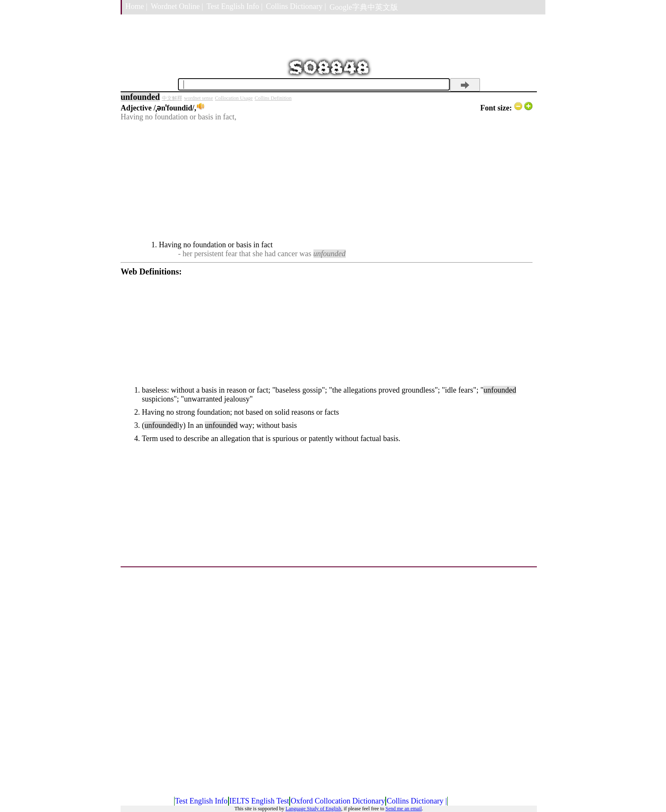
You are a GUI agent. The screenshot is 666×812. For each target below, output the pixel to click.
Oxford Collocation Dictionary (338, 801)
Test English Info (201, 801)
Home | (136, 6)
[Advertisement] (327, 181)
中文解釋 (172, 98)
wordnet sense (198, 98)
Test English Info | (234, 6)
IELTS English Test (259, 801)
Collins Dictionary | (296, 6)
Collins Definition (273, 98)
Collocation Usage (234, 98)
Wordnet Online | (177, 6)
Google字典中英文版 (364, 7)
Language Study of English (313, 809)
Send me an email (404, 809)
